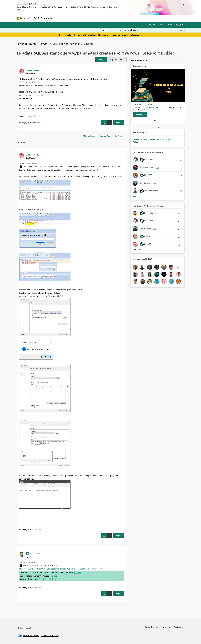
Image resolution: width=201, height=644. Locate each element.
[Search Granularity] (112, 30)
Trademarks (179, 627)
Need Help (31, 117)
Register (152, 24)
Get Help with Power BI (66, 44)
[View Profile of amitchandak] (35, 553)
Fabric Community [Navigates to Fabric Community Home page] (43, 18)
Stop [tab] (160, 121)
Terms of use (166, 627)
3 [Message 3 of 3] (27, 530)
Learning (113, 18)
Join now (20, 10)
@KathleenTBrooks (31, 565)
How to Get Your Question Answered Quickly (152, 140)
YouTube (77, 572)
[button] (101, 59)
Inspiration (70, 18)
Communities (92, 18)
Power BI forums (26, 44)
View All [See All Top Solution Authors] (137, 196)
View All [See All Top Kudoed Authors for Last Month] (137, 250)
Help (170, 24)
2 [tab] (156, 120)
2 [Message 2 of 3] (27, 588)
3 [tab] (157, 120)
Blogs (104, 18)
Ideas (81, 18)
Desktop (88, 44)
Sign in (162, 24)
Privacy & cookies (152, 627)
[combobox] (154, 30)
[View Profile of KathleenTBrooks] (32, 70)
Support (124, 18)
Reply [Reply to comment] (118, 536)
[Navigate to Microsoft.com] (23, 18)
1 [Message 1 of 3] (27, 123)
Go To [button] (179, 25)
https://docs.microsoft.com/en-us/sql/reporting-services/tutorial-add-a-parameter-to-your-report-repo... (64, 569)
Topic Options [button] (116, 59)
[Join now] (140, 115)
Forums (59, 18)
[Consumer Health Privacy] (50, 636)
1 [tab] (154, 120)
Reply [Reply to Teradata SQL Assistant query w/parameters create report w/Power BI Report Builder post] (118, 122)
